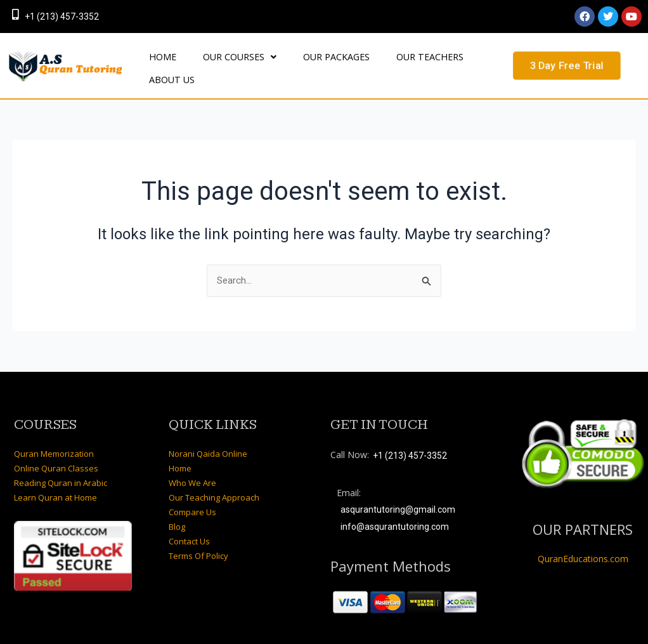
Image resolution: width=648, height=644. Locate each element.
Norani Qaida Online (208, 437)
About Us (450, 59)
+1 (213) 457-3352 (62, 16)
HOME (156, 59)
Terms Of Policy (198, 539)
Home (180, 451)
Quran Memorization (54, 437)
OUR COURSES (219, 59)
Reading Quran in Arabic (61, 466)
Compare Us (192, 495)
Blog (177, 509)
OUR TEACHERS (381, 59)
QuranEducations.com (583, 542)
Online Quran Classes (56, 451)
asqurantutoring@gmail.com (398, 493)
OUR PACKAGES (301, 59)
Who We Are (192, 466)
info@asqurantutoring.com (395, 509)
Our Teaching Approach (214, 480)
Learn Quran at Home (55, 480)
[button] (219, 60)
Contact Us (189, 524)
